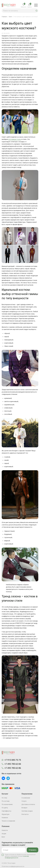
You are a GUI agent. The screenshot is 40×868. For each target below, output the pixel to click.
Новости (5, 830)
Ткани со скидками (8, 821)
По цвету (5, 808)
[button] (36, 11)
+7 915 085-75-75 (13, 760)
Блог (3, 837)
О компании (26, 798)
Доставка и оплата (28, 804)
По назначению (7, 804)
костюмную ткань (15, 139)
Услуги (24, 801)
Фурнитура (6, 814)
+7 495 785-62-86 (13, 768)
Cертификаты (7, 811)
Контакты (25, 814)
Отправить (33, 850)
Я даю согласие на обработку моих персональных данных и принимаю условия (20, 856)
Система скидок (27, 811)
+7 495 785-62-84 (13, 764)
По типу (4, 798)
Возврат (24, 808)
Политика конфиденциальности (13, 866)
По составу (6, 801)
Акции (4, 834)
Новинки (5, 818)
